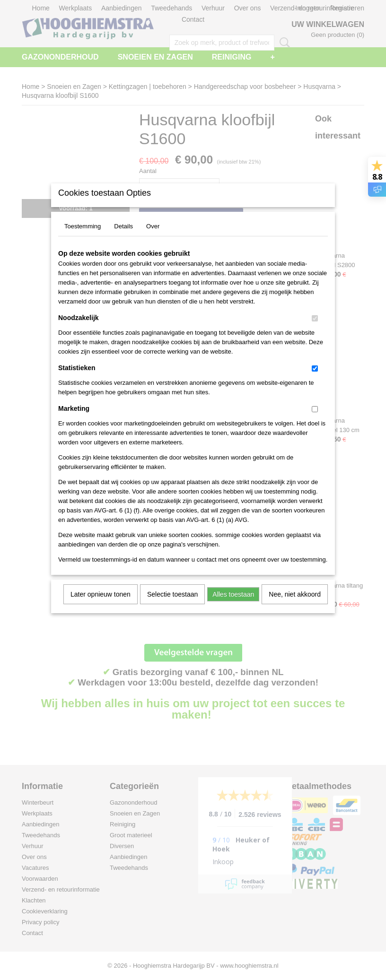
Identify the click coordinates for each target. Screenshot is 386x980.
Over (153, 238)
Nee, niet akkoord (295, 607)
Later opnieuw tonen (101, 607)
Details (123, 238)
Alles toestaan (233, 607)
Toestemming (83, 238)
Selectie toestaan (172, 607)
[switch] (315, 331)
